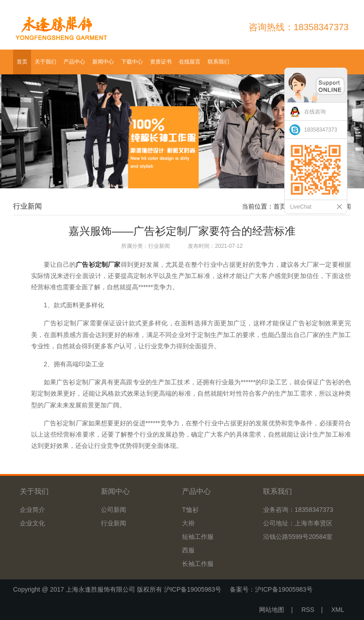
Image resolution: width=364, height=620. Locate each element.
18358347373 (321, 130)
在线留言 (190, 62)
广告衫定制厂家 (98, 264)
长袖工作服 (198, 564)
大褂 (188, 523)
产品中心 (74, 62)
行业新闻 (114, 523)
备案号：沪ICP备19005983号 (271, 589)
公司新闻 (114, 510)
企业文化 (32, 523)
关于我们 (45, 62)
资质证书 (161, 62)
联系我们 (218, 62)
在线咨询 (315, 112)
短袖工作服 (198, 537)
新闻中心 (103, 62)
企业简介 (32, 510)
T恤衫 (190, 510)
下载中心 (132, 62)
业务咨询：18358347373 (298, 510)
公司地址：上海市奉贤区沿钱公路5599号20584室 (298, 530)
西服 (188, 550)
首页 (22, 62)
